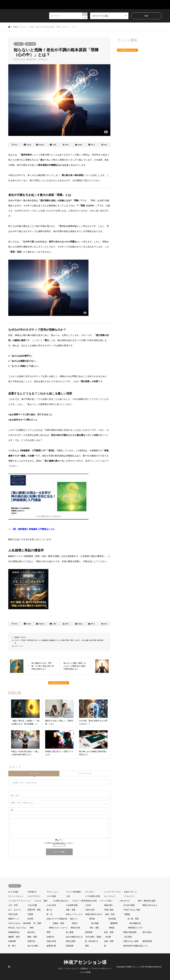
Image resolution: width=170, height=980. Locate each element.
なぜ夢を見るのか (61, 901)
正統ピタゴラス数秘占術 (57, 919)
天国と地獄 (109, 910)
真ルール (37, 640)
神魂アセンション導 (85, 962)
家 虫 (49, 914)
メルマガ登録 (155, 4)
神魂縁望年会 (14, 932)
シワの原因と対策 (92, 896)
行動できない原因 (131, 941)
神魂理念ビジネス (136, 928)
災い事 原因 (133, 919)
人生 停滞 (13, 905)
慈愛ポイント (14, 919)
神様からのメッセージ (58, 928)
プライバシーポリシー (100, 968)
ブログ (122, 4)
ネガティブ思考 (20, 640)
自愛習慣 (12, 941)
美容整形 (89, 932)
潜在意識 (112, 919)
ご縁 (68, 896)
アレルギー (90, 892)
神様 (32, 928)
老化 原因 (30, 44)
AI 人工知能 (13, 892)
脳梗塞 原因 (14, 937)
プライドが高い (106, 901)
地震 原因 (71, 910)
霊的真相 (70, 946)
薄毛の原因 (71, 941)
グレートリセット (16, 896)
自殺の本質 (51, 941)
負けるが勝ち (33, 946)
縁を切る (31, 932)
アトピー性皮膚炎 (73, 892)
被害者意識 (147, 941)
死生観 (92, 919)
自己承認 (128, 937)
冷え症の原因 (129, 905)
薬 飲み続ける (92, 941)
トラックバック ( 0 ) (85, 773)
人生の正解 (32, 905)
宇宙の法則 (13, 914)
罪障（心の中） (76, 640)
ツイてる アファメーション (20, 901)
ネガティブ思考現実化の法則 (85, 901)
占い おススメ (15, 910)
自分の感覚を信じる (74, 937)
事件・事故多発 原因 (147, 901)
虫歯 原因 (109, 941)
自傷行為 (50, 937)
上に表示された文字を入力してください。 (59, 843)
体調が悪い (109, 905)
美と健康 (85, 640)
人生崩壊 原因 (72, 905)
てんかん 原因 (41, 901)
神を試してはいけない (18, 928)
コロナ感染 (51, 896)
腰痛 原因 (32, 937)
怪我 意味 (110, 914)
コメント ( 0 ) (34, 773)
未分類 (30, 919)
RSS (9, 967)
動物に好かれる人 (150, 905)
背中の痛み (147, 932)
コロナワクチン (34, 896)
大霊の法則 (90, 910)
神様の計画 (75, 928)
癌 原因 (37, 923)
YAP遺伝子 (32, 892)
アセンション (52, 892)
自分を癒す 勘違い (94, 937)
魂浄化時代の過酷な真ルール (136, 946)
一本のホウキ (124, 901)
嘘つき (49, 910)
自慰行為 (31, 941)
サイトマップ (105, 4)
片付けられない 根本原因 (20, 923)
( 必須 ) (15, 795)
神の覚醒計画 (135, 923)
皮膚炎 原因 (58, 923)
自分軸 (108, 937)
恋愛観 (127, 914)
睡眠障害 (114, 923)
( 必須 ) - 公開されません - (22, 803)
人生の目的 (51, 905)
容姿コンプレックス (74, 914)
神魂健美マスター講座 (57, 640)
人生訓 (88, 905)
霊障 (87, 946)
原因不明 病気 (34, 910)
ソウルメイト (129, 896)
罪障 (19, 44)
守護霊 (30, 914)
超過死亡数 (51, 946)
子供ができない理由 (132, 910)
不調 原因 (30, 640)
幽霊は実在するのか (94, 914)
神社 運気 (94, 928)
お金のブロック (130, 892)
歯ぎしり (74, 919)
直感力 (75, 923)
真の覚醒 (95, 923)
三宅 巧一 (23, 637)
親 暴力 (12, 946)
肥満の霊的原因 (130, 932)
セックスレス (110, 896)
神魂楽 (112, 928)
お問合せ (137, 4)
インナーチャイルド (113, 892)
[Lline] (53, 145)
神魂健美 (45, 640)
